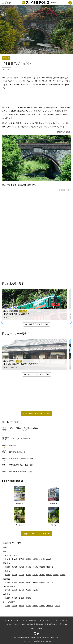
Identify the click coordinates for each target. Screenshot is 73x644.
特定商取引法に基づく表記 (58, 624)
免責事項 (16, 624)
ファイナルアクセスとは (13, 620)
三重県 (7, 582)
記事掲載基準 (39, 624)
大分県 (35, 606)
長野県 (42, 575)
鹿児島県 (50, 606)
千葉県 (35, 567)
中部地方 (6, 571)
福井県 (28, 575)
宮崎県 (42, 606)
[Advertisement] (36, 97)
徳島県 (7, 598)
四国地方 (6, 594)
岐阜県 (49, 575)
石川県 (21, 575)
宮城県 (28, 559)
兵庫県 (35, 582)
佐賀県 (14, 606)
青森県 (14, 559)
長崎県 (21, 606)
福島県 (49, 559)
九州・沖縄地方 (9, 602)
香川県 (14, 598)
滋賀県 (14, 582)
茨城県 (7, 567)
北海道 (7, 559)
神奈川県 (50, 567)
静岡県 (56, 575)
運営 (46, 624)
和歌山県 (50, 582)
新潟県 (7, 575)
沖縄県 (58, 606)
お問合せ (8, 624)
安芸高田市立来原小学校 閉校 (21, 465)
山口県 (35, 590)
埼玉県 (28, 567)
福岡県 (7, 606)
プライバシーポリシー (61, 620)
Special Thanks (36, 628)
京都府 (21, 582)
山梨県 (35, 575)
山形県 (42, 559)
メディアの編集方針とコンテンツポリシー (37, 620)
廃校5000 (13, 445)
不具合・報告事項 (27, 624)
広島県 (28, 590)
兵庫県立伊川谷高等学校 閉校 (21, 459)
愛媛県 (21, 598)
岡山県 (21, 590)
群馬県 (21, 567)
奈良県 (42, 582)
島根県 (14, 590)
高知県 (28, 598)
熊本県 (28, 606)
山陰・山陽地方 (9, 587)
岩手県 (21, 559)
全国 (5, 552)
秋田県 (35, 559)
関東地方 (6, 563)
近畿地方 (6, 579)
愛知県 (63, 575)
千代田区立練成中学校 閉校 (20, 472)
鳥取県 (7, 590)
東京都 (42, 567)
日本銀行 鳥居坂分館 (17, 452)
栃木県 (14, 567)
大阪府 (28, 582)
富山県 (14, 575)
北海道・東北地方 (10, 556)
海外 (5, 547)
